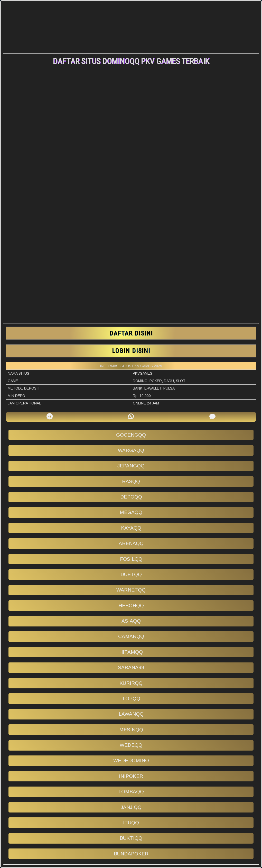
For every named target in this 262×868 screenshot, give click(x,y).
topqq (131, 699)
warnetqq (131, 590)
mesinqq (131, 730)
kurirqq (131, 683)
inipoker (131, 776)
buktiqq (131, 838)
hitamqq (131, 652)
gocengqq (131, 435)
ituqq (131, 823)
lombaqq (131, 792)
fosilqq (131, 559)
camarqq (131, 636)
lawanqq (131, 714)
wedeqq (131, 745)
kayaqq (131, 528)
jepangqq (131, 466)
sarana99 (131, 667)
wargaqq (131, 450)
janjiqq (131, 807)
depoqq (131, 497)
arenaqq (131, 543)
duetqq (131, 574)
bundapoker (131, 854)
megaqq (131, 512)
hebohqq (131, 606)
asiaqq (131, 621)
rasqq (131, 481)
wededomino (131, 760)
